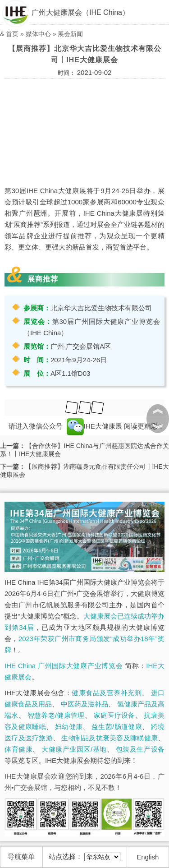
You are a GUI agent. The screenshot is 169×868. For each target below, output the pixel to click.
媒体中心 (38, 34)
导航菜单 (21, 856)
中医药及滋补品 (84, 704)
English (148, 857)
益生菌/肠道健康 (117, 727)
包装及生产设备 (140, 749)
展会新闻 (70, 34)
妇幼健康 (69, 727)
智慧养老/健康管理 (56, 715)
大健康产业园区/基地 (74, 749)
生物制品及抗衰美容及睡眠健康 (110, 738)
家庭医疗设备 (114, 715)
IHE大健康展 (94, 426)
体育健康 (18, 749)
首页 (12, 34)
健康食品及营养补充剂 (107, 693)
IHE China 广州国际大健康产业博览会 (64, 666)
